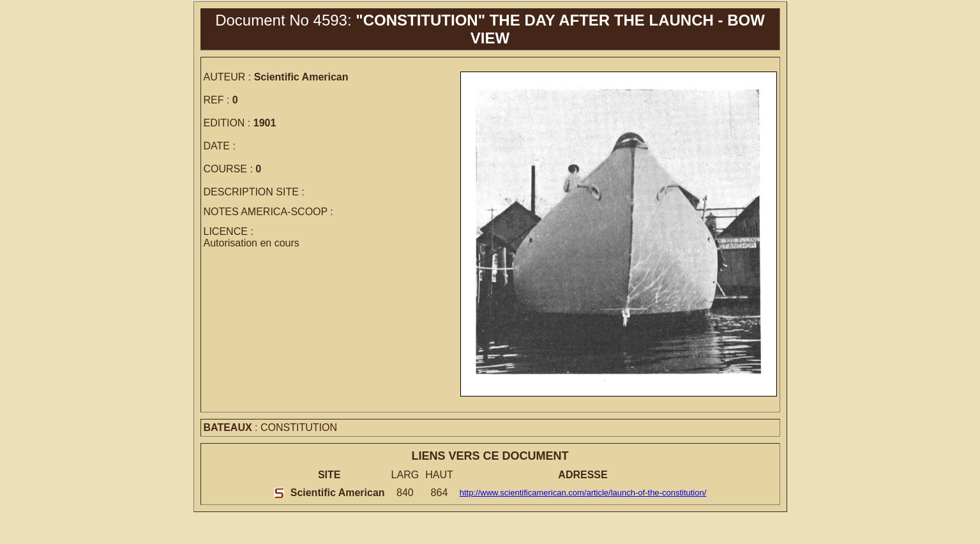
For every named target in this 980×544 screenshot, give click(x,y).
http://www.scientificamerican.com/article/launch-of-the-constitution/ (583, 493)
